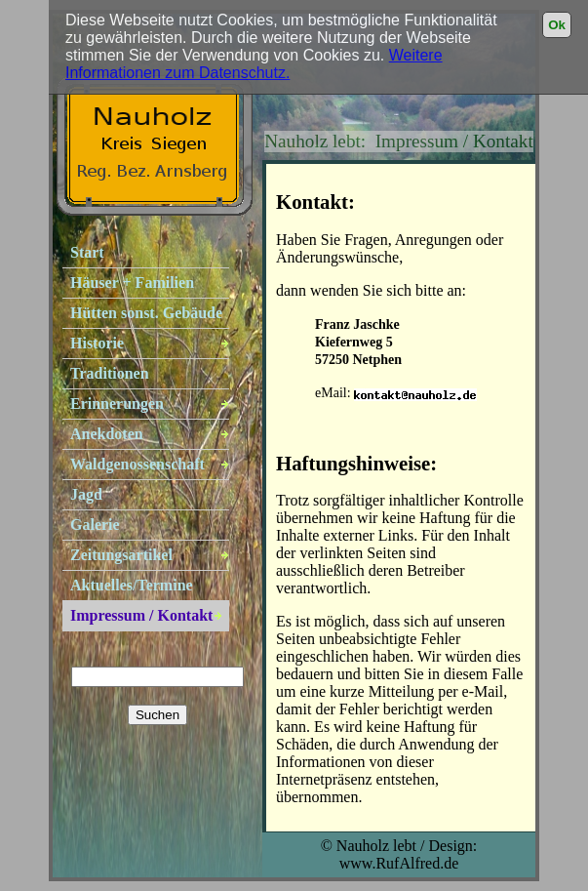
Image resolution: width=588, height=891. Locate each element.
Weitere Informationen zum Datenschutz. (254, 64)
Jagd (86, 494)
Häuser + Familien (132, 283)
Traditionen (110, 373)
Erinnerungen (117, 404)
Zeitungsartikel (121, 555)
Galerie (95, 525)
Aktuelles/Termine (132, 585)
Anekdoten (107, 434)
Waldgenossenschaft (137, 464)
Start (87, 252)
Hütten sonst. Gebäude (146, 313)
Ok (557, 25)
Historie (97, 343)
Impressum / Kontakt (141, 615)
